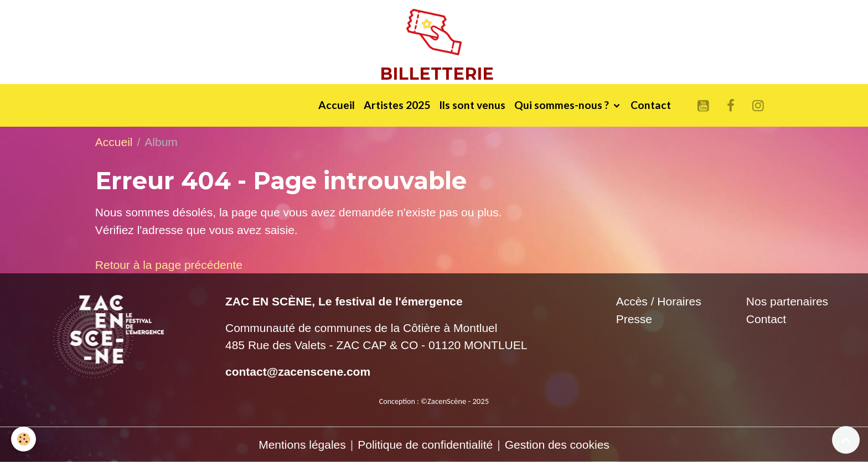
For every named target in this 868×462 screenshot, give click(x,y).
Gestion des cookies (557, 445)
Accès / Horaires (659, 301)
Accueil (337, 105)
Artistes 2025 (397, 105)
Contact (651, 105)
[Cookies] (24, 439)
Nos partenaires (787, 301)
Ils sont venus (472, 105)
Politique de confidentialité (425, 445)
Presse (634, 319)
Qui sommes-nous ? (563, 105)
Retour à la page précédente (169, 265)
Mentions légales (302, 445)
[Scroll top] (846, 440)
